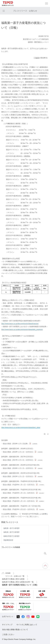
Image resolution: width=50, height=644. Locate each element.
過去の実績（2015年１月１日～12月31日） (23, 476)
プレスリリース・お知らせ (25, 11)
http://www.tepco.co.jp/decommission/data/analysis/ (20, 324)
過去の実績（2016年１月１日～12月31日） (23, 468)
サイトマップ (7, 625)
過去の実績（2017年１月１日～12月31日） (23, 460)
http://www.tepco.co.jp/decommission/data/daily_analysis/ (22, 330)
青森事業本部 (8, 540)
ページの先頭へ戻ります (45, 566)
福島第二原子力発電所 (11, 532)
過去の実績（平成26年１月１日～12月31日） (24, 485)
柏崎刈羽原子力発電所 (11, 536)
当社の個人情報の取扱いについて (15, 630)
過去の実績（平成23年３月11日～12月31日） (24, 509)
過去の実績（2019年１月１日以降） (21, 444)
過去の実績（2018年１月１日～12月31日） (23, 452)
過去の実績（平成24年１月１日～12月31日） (24, 501)
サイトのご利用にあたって (27, 625)
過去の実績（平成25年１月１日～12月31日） (24, 493)
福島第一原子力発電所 (11, 528)
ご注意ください (8, 634)
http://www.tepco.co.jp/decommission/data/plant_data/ (21, 428)
